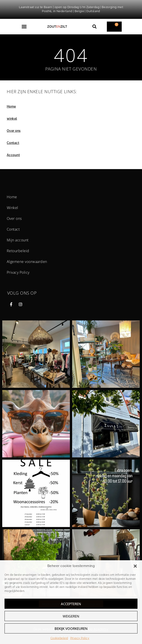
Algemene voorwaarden (27, 262)
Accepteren (71, 604)
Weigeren (71, 616)
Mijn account (18, 240)
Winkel (13, 208)
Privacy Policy (80, 638)
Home (11, 106)
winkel (12, 119)
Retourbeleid (18, 251)
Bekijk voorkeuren (71, 629)
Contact (13, 143)
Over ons (14, 131)
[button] (135, 566)
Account (13, 155)
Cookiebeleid (59, 638)
